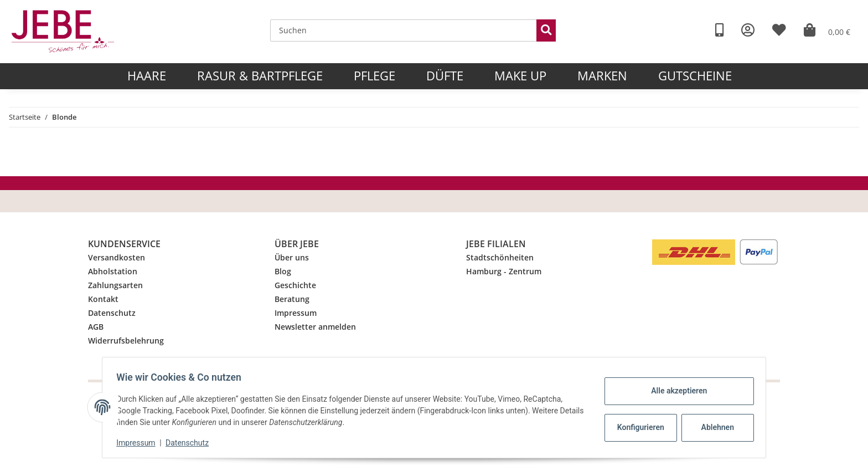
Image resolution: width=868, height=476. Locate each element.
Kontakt (103, 299)
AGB (96, 327)
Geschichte (295, 285)
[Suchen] (403, 30)
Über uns (292, 257)
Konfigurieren (638, 427)
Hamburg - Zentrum (504, 271)
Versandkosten (117, 257)
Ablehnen (714, 427)
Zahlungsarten (115, 285)
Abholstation (113, 271)
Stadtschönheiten (500, 257)
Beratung (292, 299)
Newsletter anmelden (315, 327)
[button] (748, 30)
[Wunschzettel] (779, 30)
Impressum (296, 313)
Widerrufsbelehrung (126, 341)
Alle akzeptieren (675, 391)
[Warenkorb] (827, 30)
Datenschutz (112, 313)
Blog (283, 271)
